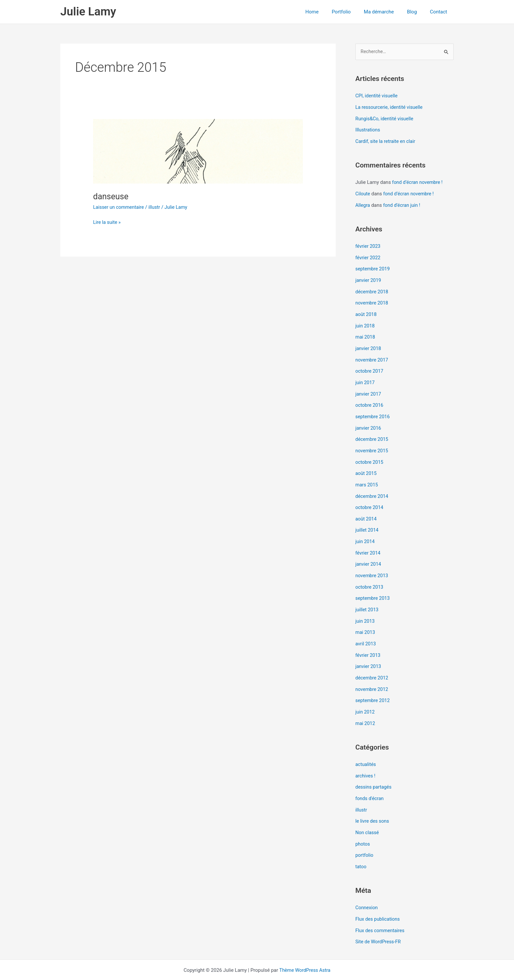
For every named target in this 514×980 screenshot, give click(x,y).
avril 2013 (366, 631)
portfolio (365, 838)
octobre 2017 (370, 366)
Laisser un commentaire (119, 207)
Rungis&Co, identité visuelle (385, 118)
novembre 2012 (372, 676)
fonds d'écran (370, 783)
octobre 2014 (370, 499)
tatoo (361, 849)
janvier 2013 (369, 654)
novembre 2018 (372, 300)
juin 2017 (365, 377)
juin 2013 (365, 609)
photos (363, 827)
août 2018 (366, 310)
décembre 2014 (372, 487)
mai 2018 (366, 333)
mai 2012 (366, 709)
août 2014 (366, 510)
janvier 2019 (369, 277)
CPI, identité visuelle (377, 96)
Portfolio (353, 12)
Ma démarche (387, 12)
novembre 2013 (372, 565)
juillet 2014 (367, 521)
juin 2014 (365, 532)
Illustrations (368, 129)
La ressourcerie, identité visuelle (390, 107)
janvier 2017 (369, 388)
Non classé (367, 816)
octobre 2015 (370, 454)
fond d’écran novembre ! (418, 181)
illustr (157, 207)
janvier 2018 (369, 344)
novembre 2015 (372, 443)
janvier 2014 (369, 554)
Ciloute (363, 192)
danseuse (111, 196)
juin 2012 (365, 698)
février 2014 (368, 543)
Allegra (363, 203)
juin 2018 (365, 322)
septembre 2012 (373, 687)
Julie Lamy (88, 12)
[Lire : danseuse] (198, 151)
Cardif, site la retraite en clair (386, 140)
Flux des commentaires (381, 912)
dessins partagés (374, 772)
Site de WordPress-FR (379, 923)
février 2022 (368, 255)
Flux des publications (378, 901)
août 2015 (366, 465)
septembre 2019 (373, 266)
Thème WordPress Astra (305, 951)
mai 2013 (366, 620)
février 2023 (368, 244)
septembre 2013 (373, 587)
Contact (440, 12)
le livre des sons (373, 805)
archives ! (366, 761)
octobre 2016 (370, 399)
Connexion (367, 890)
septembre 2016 (373, 410)
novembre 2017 (372, 355)
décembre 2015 (372, 432)
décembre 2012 (372, 664)
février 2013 (368, 642)
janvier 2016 (369, 421)
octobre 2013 (370, 576)
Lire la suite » (107, 222)
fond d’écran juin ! (403, 203)
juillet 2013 (367, 598)
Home (327, 12)
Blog (417, 12)
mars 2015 (367, 477)
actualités (366, 750)
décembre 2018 (372, 288)
